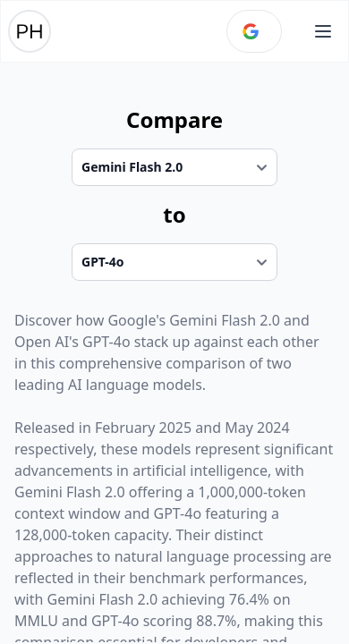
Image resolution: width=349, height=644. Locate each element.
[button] (323, 31)
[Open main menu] (323, 31)
